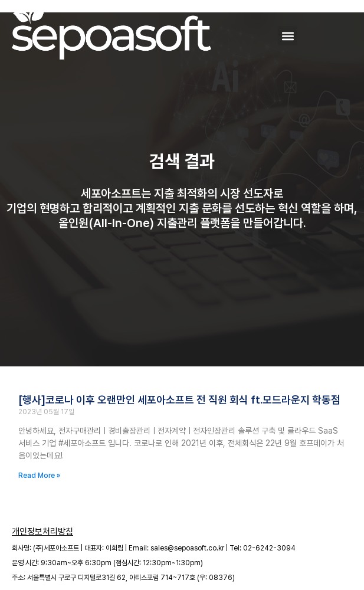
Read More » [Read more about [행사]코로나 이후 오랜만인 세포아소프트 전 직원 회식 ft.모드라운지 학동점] (39, 476)
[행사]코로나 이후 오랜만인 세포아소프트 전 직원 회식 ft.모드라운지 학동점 (179, 400)
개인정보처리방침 (42, 532)
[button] (288, 36)
